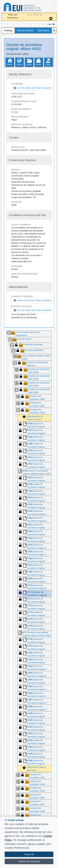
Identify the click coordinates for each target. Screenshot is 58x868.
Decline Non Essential (29, 861)
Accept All (29, 854)
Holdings (8, 30)
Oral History (43, 30)
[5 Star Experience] (41, 15)
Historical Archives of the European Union (34, 300)
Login (51, 24)
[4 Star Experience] (38, 15)
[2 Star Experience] (32, 15)
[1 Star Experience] (28, 15)
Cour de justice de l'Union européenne (33, 88)
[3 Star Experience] (35, 15)
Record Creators (25, 30)
